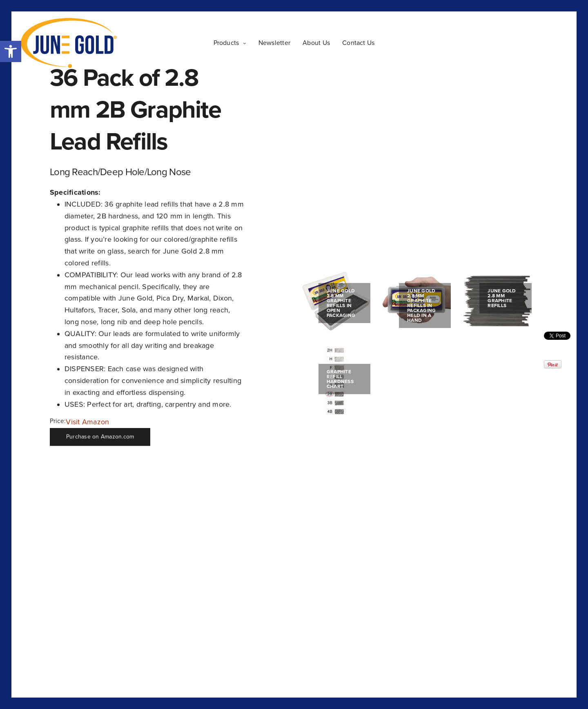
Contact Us (358, 43)
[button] (11, 51)
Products (226, 43)
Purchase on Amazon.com (100, 437)
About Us (316, 43)
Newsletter (274, 43)
